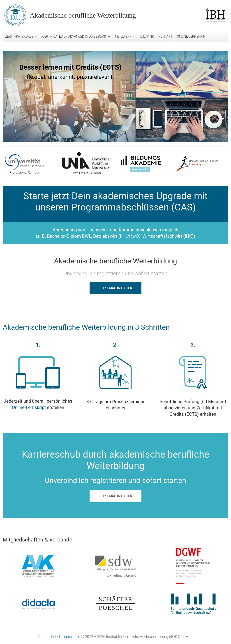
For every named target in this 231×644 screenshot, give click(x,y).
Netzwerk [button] (125, 37)
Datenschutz (48, 637)
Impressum (70, 637)
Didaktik (147, 37)
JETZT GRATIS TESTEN (115, 288)
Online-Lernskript (192, 37)
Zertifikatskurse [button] (21, 37)
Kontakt (165, 37)
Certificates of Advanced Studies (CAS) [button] (76, 37)
